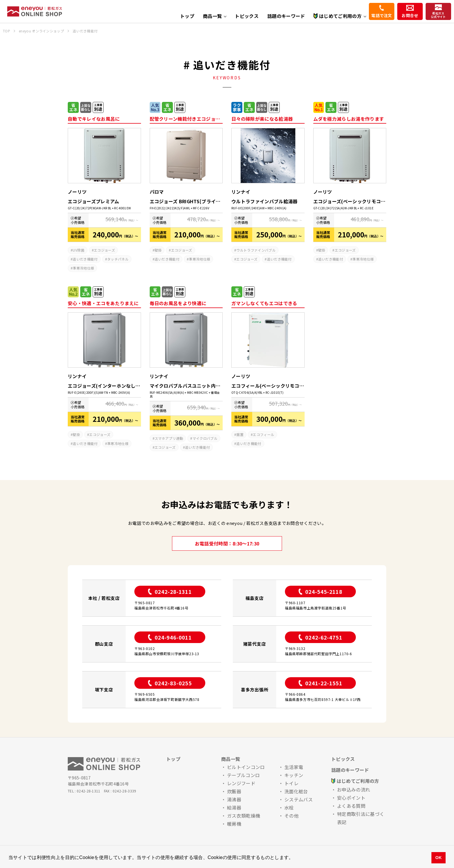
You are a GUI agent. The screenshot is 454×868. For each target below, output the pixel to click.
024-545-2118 (320, 592)
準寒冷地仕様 (83, 268)
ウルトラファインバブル (256, 250)
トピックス (247, 16)
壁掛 (158, 250)
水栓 (289, 807)
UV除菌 (78, 250)
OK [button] (438, 858)
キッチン (294, 775)
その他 (291, 816)
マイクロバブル (205, 438)
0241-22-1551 (320, 683)
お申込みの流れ (354, 790)
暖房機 (234, 824)
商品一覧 (231, 759)
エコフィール (263, 434)
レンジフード (241, 783)
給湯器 (234, 807)
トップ (187, 16)
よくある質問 (351, 806)
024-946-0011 (170, 637)
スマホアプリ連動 (169, 438)
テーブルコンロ (243, 775)
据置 (240, 434)
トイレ (291, 783)
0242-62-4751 (320, 637)
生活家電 (294, 767)
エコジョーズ (104, 250)
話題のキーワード (286, 16)
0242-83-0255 (170, 683)
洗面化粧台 (296, 791)
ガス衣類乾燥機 (244, 816)
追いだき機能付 (85, 259)
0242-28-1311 (170, 592)
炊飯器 (234, 791)
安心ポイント (351, 798)
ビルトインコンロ (246, 767)
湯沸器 (234, 799)
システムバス (299, 799)
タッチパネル (118, 259)
